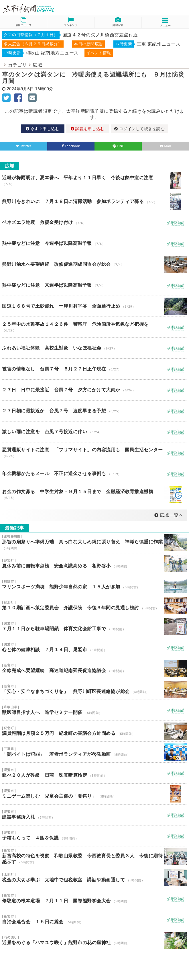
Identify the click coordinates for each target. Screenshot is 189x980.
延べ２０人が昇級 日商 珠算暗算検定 (94, 773)
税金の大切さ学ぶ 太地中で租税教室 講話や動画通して (94, 878)
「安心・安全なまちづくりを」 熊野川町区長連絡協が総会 (94, 689)
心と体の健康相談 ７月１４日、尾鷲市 (94, 647)
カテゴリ (17, 65)
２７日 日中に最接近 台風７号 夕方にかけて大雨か (94, 390)
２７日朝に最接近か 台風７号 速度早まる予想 (94, 411)
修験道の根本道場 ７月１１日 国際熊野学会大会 (94, 899)
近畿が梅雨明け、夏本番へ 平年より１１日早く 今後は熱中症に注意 (94, 181)
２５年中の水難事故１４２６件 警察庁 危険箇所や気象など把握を (94, 327)
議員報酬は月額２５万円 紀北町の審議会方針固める (94, 731)
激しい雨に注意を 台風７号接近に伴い (94, 432)
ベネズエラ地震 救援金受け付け (94, 222)
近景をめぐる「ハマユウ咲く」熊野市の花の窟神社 (94, 940)
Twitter (24, 146)
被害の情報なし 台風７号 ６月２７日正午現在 (94, 369)
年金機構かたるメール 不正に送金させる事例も (94, 474)
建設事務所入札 (94, 815)
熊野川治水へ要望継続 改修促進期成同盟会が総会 (94, 264)
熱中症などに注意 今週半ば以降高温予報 (94, 243)
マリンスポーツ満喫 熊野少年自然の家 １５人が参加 (94, 585)
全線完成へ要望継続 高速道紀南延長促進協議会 (94, 668)
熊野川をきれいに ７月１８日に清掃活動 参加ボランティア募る (94, 202)
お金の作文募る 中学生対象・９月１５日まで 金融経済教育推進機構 (94, 495)
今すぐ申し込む (43, 129)
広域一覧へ (169, 515)
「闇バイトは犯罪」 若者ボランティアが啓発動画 (94, 752)
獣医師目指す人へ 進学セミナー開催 (94, 710)
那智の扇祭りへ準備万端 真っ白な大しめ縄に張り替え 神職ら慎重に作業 (94, 543)
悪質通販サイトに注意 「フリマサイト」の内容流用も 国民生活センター (94, 453)
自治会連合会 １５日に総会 (94, 920)
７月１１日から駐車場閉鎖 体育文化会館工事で (94, 626)
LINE (118, 146)
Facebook (71, 146)
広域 (37, 65)
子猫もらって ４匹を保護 (94, 836)
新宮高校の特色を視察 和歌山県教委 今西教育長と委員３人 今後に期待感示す (94, 857)
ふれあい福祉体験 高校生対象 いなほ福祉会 (94, 348)
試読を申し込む (88, 129)
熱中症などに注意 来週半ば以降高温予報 (94, 285)
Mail (165, 146)
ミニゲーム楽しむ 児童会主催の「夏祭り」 (94, 794)
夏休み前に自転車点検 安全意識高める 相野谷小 (94, 564)
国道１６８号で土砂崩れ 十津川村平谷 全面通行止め (94, 306)
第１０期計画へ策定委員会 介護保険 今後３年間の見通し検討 (94, 606)
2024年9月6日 (20, 89)
